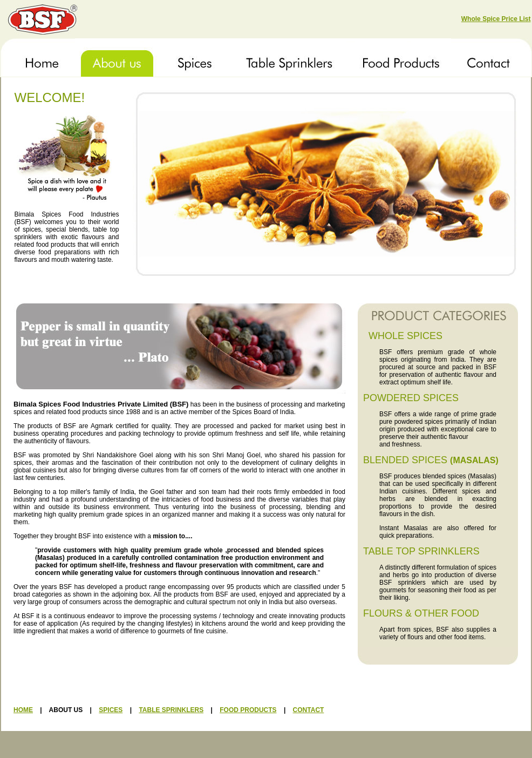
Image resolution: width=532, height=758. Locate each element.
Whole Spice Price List (496, 19)
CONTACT (309, 710)
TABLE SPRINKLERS (171, 710)
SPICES (111, 710)
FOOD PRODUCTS (248, 710)
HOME (23, 710)
